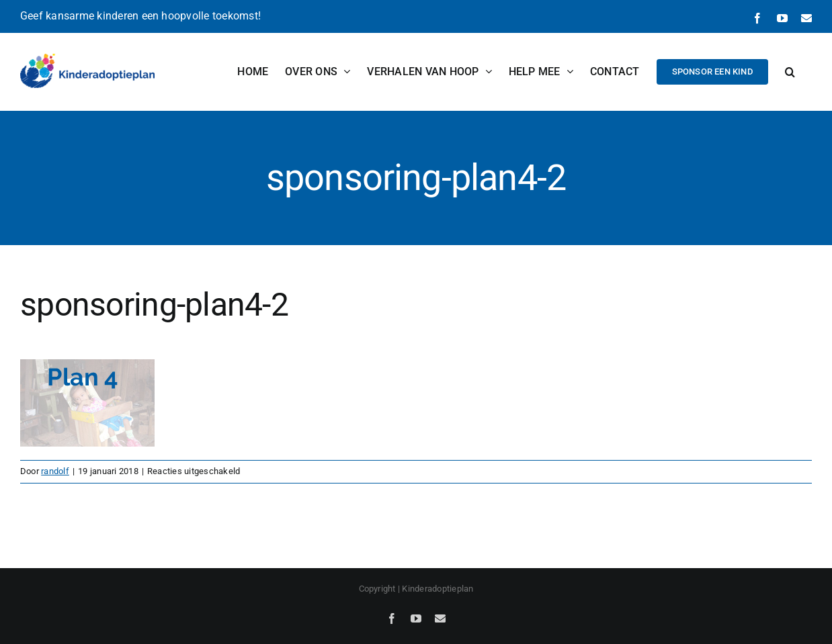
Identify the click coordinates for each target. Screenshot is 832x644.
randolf (55, 471)
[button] (790, 72)
